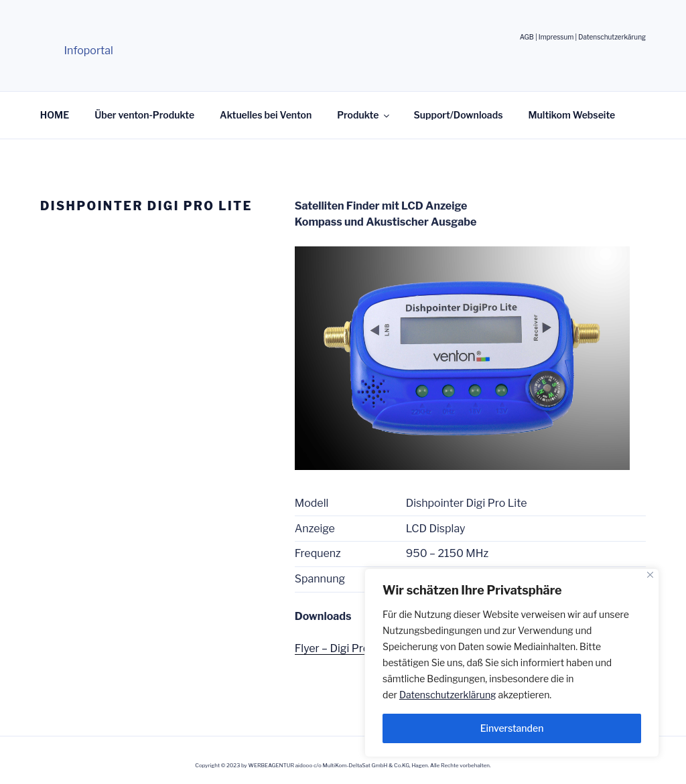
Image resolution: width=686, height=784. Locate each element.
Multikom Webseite (572, 115)
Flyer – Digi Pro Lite (343, 648)
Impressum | (558, 37)
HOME (55, 115)
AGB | (529, 37)
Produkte (364, 115)
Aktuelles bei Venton (266, 115)
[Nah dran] (650, 575)
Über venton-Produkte (144, 115)
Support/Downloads (458, 115)
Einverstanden (512, 728)
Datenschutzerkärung (612, 37)
